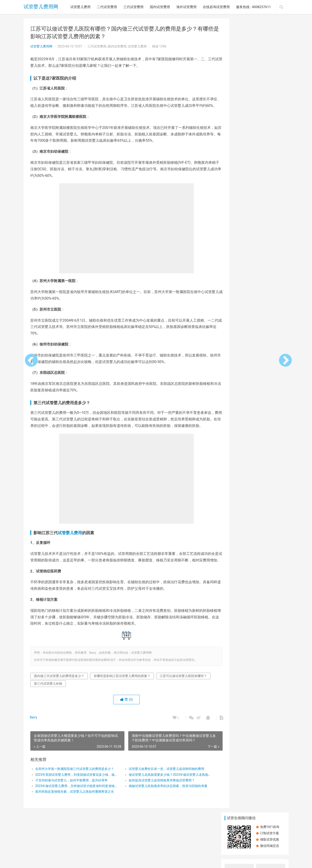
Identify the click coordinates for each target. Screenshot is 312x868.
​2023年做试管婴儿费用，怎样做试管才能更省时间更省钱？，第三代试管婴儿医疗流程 (74, 805)
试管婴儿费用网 (41, 7)
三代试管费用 (133, 7)
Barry (34, 737)
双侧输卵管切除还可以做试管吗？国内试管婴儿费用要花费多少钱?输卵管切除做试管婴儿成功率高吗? (239, 221)
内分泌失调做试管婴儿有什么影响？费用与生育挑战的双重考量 (270, 93)
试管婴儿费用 (80, 7)
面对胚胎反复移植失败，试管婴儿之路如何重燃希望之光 (74, 811)
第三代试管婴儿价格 (105, 703)
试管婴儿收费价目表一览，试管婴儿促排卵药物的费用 (160, 788)
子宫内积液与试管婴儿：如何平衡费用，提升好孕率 (71, 800)
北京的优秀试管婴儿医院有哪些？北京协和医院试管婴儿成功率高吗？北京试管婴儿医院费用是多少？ (238, 157)
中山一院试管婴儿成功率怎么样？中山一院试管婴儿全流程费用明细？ (238, 93)
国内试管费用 (160, 7)
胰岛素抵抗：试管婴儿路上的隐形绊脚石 (256, 279)
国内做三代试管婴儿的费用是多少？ (59, 695)
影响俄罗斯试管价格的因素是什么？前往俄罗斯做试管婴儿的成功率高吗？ (270, 221)
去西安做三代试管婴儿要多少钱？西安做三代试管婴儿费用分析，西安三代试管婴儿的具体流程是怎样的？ (270, 125)
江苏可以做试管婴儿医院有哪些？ (58, 703)
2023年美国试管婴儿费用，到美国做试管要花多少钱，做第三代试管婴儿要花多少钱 (74, 794)
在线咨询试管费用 (216, 7)
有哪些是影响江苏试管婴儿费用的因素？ (122, 695)
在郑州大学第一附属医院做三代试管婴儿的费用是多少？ (74, 788)
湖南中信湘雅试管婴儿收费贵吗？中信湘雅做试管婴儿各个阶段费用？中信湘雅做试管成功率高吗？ (238, 189)
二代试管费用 (107, 7)
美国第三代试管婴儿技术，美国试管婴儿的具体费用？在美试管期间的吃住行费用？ (270, 157)
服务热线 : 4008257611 (253, 7)
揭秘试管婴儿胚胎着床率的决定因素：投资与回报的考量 (162, 805)
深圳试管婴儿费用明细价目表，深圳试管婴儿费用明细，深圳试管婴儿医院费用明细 (270, 189)
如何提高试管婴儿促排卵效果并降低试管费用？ (155, 800)
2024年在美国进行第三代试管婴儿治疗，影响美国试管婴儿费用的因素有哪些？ (238, 125)
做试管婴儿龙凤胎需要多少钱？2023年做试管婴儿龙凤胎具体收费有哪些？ (162, 794)
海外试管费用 (186, 7)
